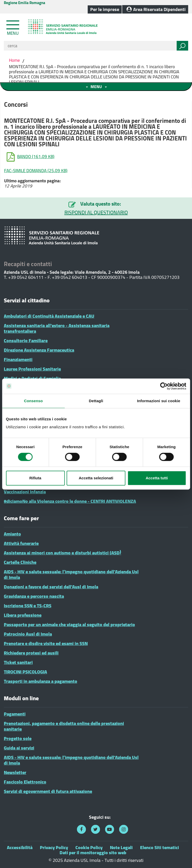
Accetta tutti (157, 478)
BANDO (31, 157)
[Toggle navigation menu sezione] (96, 87)
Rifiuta (35, 478)
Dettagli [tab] (96, 401)
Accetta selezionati (96, 478)
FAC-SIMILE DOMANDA (36, 171)
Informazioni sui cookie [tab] (159, 401)
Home (15, 60)
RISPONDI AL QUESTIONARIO (96, 212)
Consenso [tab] (33, 401)
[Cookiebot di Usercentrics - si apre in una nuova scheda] (164, 386)
